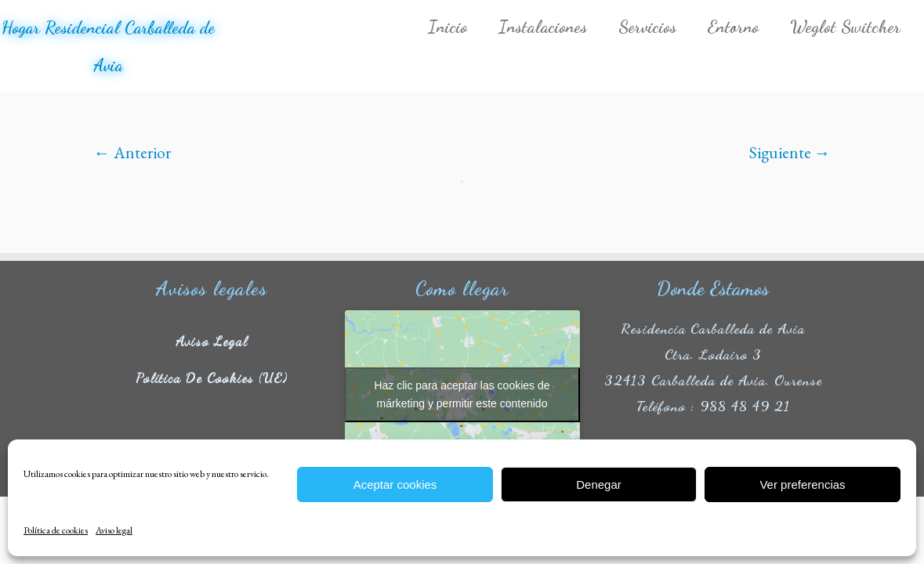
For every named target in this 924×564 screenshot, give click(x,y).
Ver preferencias (802, 484)
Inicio (448, 27)
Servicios (647, 27)
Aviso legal (114, 530)
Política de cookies (56, 530)
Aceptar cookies (395, 484)
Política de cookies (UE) (212, 377)
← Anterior (132, 152)
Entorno (733, 27)
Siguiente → (790, 152)
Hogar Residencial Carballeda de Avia (108, 46)
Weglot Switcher (845, 27)
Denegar (599, 484)
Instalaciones (543, 27)
